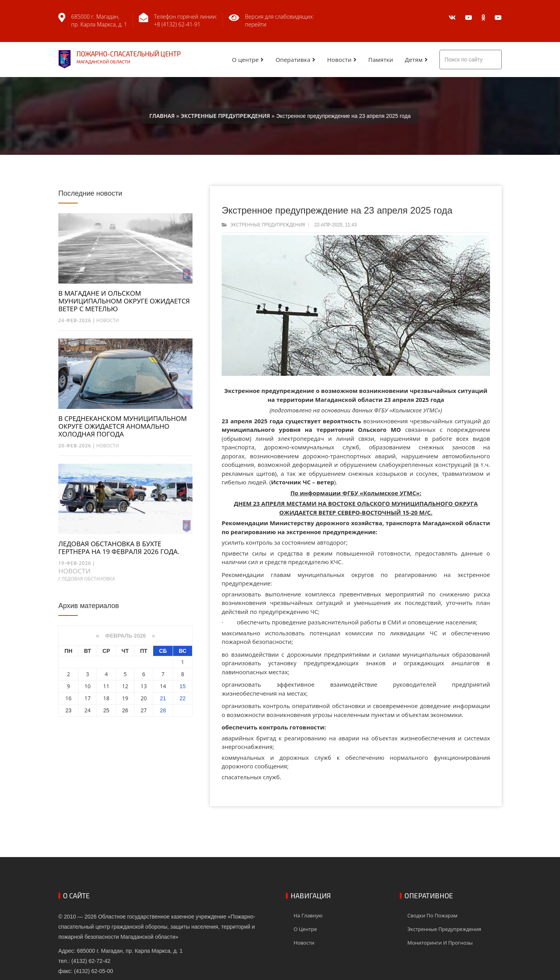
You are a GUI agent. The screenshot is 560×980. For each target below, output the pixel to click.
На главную (308, 915)
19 (125, 698)
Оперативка (293, 60)
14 (163, 686)
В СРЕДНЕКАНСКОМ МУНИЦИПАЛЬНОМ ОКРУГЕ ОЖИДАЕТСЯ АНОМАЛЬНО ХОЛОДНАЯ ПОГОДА (123, 426)
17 (87, 698)
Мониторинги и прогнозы (440, 943)
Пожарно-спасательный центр (120, 59)
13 (144, 686)
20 (144, 698)
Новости (339, 60)
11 (106, 686)
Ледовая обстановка (88, 579)
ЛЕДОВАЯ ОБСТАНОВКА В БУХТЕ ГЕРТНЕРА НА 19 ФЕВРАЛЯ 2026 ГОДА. (119, 548)
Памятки (381, 60)
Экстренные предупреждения (268, 225)
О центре (246, 60)
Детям (414, 60)
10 (87, 686)
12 (125, 686)
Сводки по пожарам (433, 915)
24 (87, 710)
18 (106, 698)
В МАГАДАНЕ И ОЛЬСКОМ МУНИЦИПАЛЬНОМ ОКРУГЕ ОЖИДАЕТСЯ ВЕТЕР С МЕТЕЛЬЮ (124, 301)
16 (68, 698)
